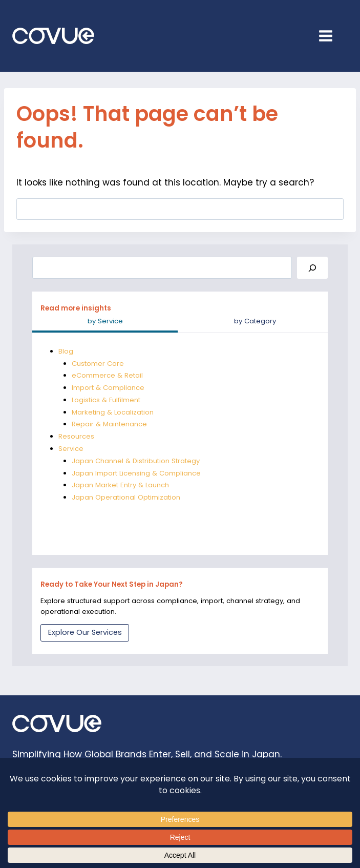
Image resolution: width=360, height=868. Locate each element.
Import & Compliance (108, 388)
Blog (66, 351)
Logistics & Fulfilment (106, 400)
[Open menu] (331, 36)
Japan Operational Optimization (126, 497)
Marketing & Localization (113, 412)
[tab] (105, 322)
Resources (76, 436)
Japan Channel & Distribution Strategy (136, 461)
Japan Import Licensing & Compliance (136, 473)
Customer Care (98, 364)
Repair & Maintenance (109, 424)
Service (71, 449)
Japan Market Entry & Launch (121, 485)
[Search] (312, 268)
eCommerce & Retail (107, 375)
